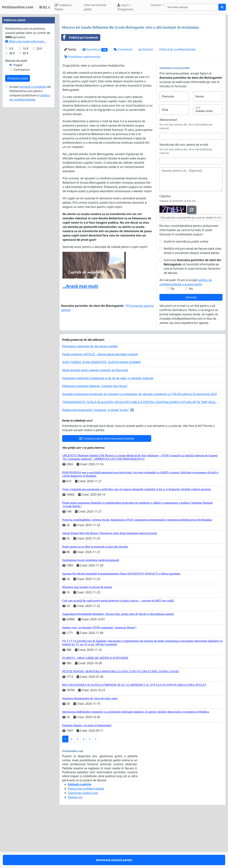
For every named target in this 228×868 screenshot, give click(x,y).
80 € (26, 160)
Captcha (165, 246)
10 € (26, 156)
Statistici (146, 99)
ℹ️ (132, 460)
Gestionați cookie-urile (83, 843)
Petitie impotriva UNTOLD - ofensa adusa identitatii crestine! (100, 404)
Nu (191, 339)
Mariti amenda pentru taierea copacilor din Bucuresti (95, 420)
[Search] (192, 7)
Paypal (18, 172)
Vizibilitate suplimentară (82, 107)
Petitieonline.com (18, 7)
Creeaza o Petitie (63, 7)
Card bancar (22, 177)
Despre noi (75, 847)
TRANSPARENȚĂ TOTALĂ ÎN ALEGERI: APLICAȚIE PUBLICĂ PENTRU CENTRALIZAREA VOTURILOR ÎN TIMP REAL (139, 452)
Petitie (70, 99)
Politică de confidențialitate (178, 99)
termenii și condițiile (33, 194)
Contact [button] (156, 5)
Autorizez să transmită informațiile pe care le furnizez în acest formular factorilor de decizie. (192, 316)
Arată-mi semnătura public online (186, 291)
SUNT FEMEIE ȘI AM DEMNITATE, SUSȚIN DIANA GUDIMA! (102, 412)
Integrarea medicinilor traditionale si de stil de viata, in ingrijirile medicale (108, 428)
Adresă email (168, 170)
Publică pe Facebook (80, 87)
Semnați (191, 347)
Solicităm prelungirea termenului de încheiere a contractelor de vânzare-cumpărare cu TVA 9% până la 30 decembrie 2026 (139, 444)
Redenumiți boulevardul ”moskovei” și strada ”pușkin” (96, 460)
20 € (39, 156)
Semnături (95, 99)
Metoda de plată (16, 168)
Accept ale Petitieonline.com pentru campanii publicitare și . (30, 200)
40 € (12, 160)
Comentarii (123, 99)
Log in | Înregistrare (125, 7)
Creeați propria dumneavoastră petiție (107, 488)
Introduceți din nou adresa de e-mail (184, 195)
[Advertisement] (142, 45)
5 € (11, 156)
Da (173, 339)
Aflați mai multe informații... (26, 148)
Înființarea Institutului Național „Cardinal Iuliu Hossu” (95, 436)
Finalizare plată (18, 185)
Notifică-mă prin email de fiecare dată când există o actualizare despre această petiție (192, 301)
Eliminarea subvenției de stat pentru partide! (90, 396)
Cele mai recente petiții (95, 7)
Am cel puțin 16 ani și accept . (186, 332)
